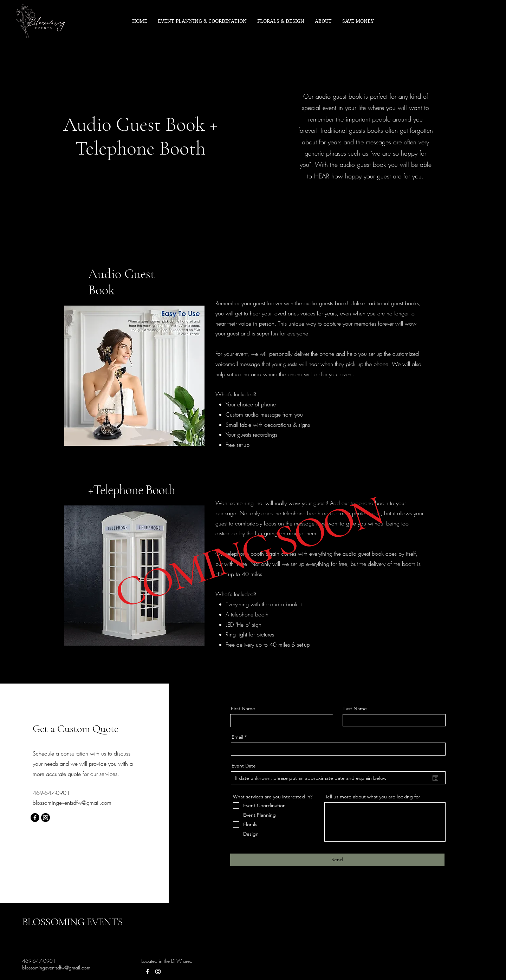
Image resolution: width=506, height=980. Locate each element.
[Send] (337, 860)
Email (237, 737)
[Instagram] (46, 818)
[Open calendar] (435, 778)
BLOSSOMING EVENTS (72, 922)
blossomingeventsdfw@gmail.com (72, 803)
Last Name (355, 708)
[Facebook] (35, 818)
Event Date (244, 766)
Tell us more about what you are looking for (373, 797)
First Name (243, 708)
